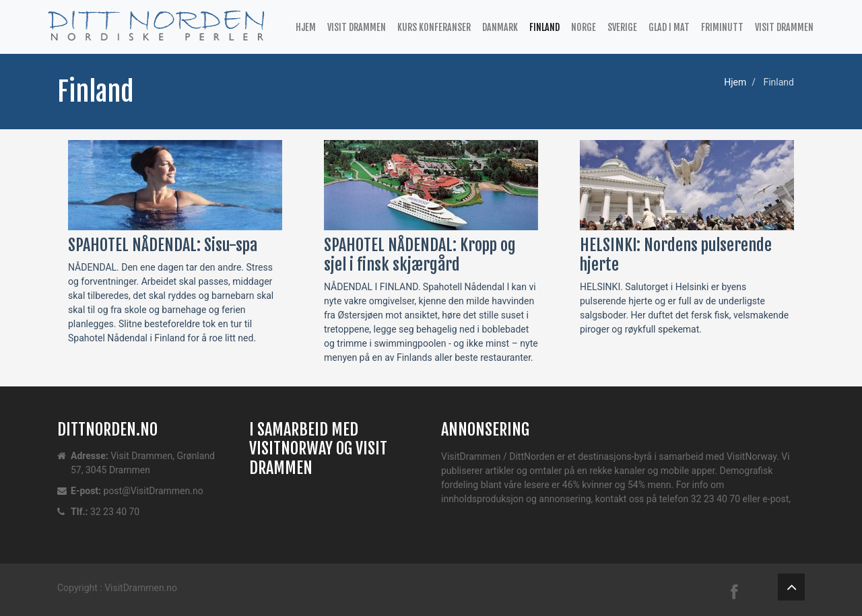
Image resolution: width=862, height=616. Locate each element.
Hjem (306, 27)
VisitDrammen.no (141, 588)
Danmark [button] (500, 27)
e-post (775, 499)
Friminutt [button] (722, 27)
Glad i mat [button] (669, 27)
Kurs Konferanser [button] (434, 27)
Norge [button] (584, 27)
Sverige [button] (622, 27)
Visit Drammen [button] (357, 27)
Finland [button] (544, 27)
